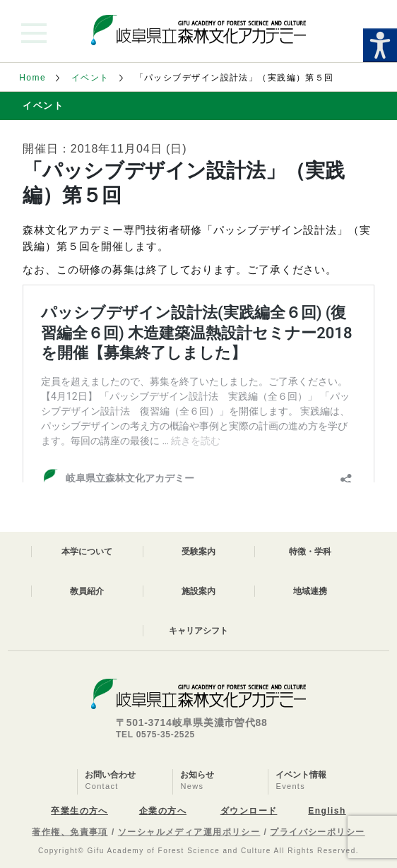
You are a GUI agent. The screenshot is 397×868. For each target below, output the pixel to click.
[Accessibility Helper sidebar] (380, 45)
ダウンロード (249, 811)
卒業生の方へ (79, 811)
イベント (90, 78)
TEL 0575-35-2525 (155, 735)
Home (32, 78)
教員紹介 (87, 591)
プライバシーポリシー (317, 832)
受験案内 (198, 552)
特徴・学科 (310, 552)
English (327, 811)
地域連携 (310, 591)
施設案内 (198, 591)
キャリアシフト (198, 631)
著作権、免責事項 (70, 832)
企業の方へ (163, 811)
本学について (87, 552)
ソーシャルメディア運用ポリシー (189, 832)
